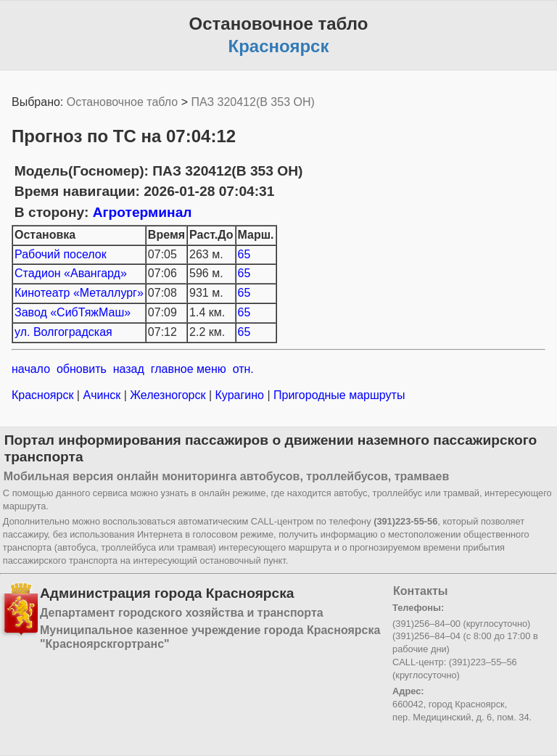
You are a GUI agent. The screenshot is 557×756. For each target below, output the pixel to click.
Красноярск (44, 395)
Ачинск (102, 395)
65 (244, 254)
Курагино (239, 395)
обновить (82, 369)
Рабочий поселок (61, 254)
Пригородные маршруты (338, 395)
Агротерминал (143, 212)
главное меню (189, 369)
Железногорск (168, 395)
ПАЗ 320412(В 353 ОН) (252, 102)
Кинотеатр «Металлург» (79, 293)
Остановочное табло (122, 102)
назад (129, 369)
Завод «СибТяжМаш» (73, 312)
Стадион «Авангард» (71, 273)
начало (31, 369)
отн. (243, 369)
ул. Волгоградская (63, 332)
